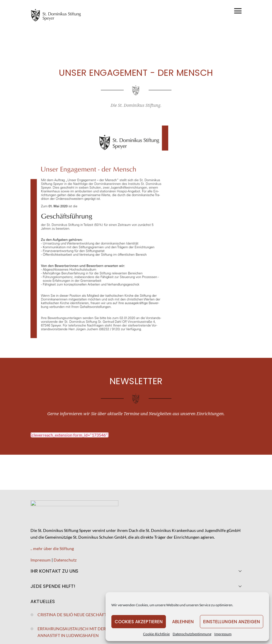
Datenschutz (65, 560)
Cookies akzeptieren (139, 622)
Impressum (223, 634)
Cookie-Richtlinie (156, 634)
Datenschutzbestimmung (192, 634)
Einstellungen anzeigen (232, 622)
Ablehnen (183, 622)
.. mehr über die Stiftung (52, 548)
